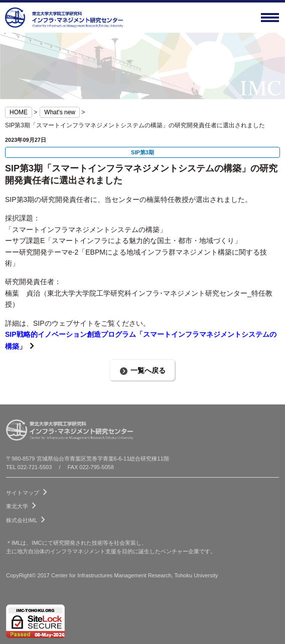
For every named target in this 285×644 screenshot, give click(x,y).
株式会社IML (28, 518)
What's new (60, 112)
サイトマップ (29, 491)
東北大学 (23, 504)
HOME (19, 112)
